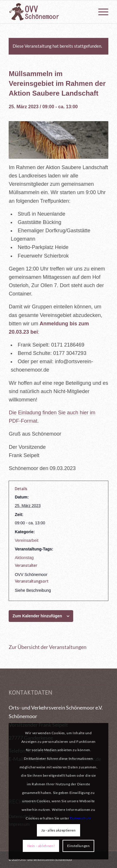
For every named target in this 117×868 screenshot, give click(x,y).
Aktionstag (24, 558)
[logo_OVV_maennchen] (48, 12)
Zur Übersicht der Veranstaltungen (48, 647)
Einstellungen (79, 846)
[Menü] (100, 12)
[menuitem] (100, 12)
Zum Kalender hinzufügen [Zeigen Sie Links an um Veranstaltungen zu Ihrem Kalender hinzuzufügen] (37, 616)
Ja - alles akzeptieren (58, 830)
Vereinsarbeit (27, 540)
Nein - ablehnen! (41, 846)
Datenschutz (81, 818)
